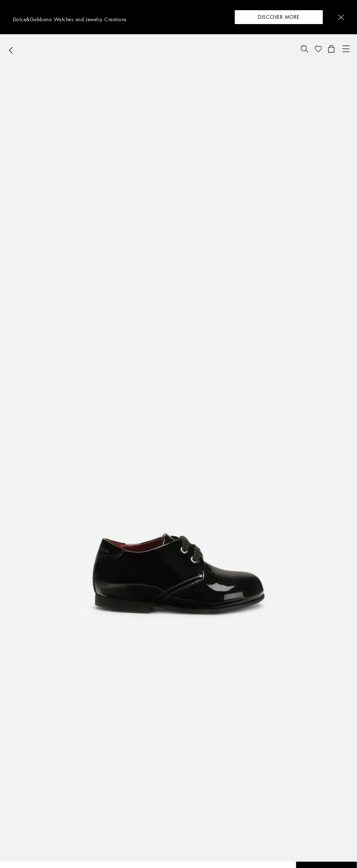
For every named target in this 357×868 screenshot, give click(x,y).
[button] (341, 17)
